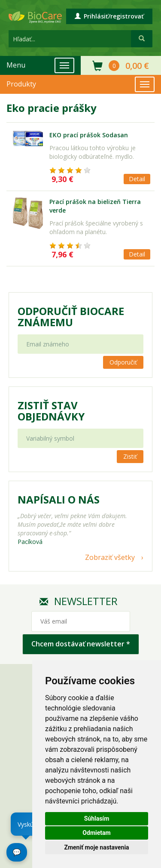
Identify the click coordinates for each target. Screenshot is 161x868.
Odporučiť (123, 362)
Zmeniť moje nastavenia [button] (96, 847)
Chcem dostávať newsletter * (81, 644)
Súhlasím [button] (97, 819)
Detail (137, 179)
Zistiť (130, 456)
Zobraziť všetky (110, 557)
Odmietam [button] (96, 833)
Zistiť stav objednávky (51, 411)
